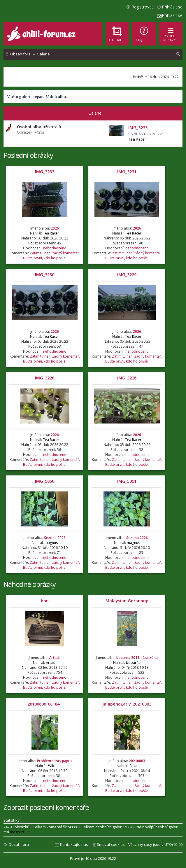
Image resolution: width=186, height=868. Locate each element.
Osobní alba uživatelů (39, 127)
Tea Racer (137, 139)
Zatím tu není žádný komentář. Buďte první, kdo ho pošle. (51, 256)
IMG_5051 (127, 481)
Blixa (133, 766)
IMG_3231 (127, 172)
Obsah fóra (19, 844)
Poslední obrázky (28, 155)
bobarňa (133, 663)
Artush (55, 658)
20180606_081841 (45, 704)
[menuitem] (144, 34)
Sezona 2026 (55, 538)
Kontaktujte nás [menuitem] (74, 844)
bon (45, 601)
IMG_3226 (127, 378)
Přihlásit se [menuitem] (172, 7)
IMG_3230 (45, 275)
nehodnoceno (55, 248)
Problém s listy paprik (55, 761)
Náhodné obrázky (30, 584)
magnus (51, 543)
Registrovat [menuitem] (142, 7)
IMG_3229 (127, 275)
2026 (55, 228)
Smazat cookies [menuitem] (111, 844)
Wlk (51, 766)
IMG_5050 (45, 481)
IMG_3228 (45, 378)
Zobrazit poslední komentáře (46, 807)
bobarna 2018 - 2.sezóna (137, 658)
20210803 (137, 761)
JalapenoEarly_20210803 (127, 704)
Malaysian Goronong (127, 601)
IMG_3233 (45, 172)
